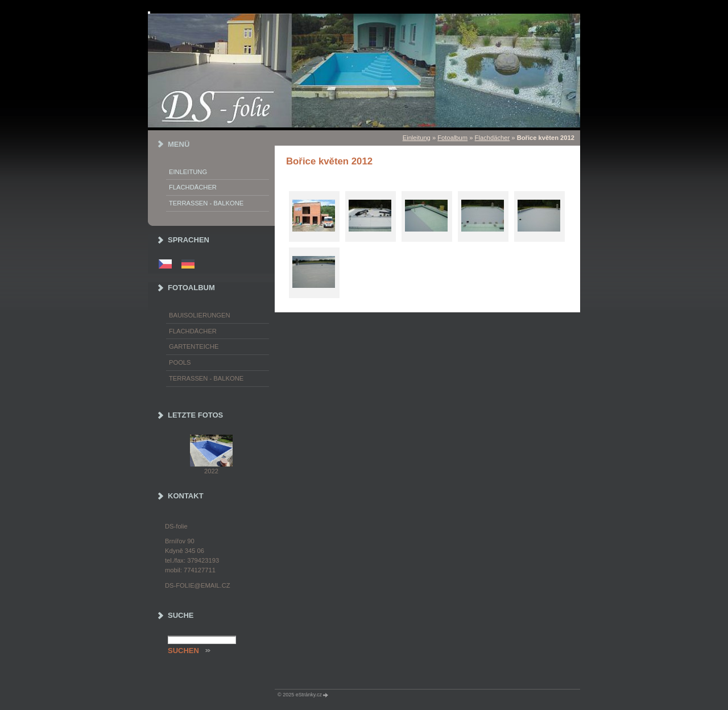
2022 (211, 471)
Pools (180, 362)
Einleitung (417, 138)
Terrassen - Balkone (206, 203)
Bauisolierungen (200, 315)
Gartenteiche (194, 346)
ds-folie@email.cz (198, 585)
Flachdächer (493, 138)
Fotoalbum (452, 138)
